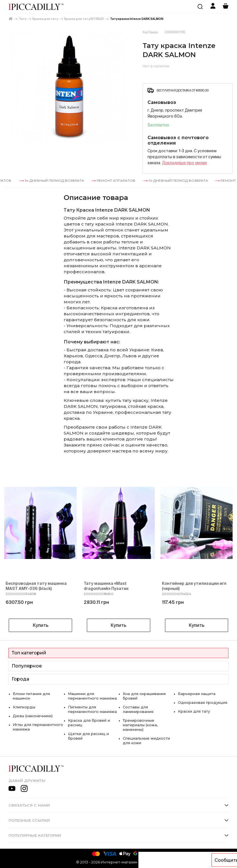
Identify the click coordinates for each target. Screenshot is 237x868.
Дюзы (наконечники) (33, 716)
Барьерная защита (197, 694)
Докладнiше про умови (184, 163)
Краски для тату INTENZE (84, 19)
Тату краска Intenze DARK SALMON (137, 19)
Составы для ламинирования (138, 709)
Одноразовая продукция (203, 702)
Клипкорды (24, 707)
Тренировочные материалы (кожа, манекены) (140, 725)
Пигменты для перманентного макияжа (92, 709)
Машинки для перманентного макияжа (92, 696)
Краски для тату (45, 19)
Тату (22, 19)
